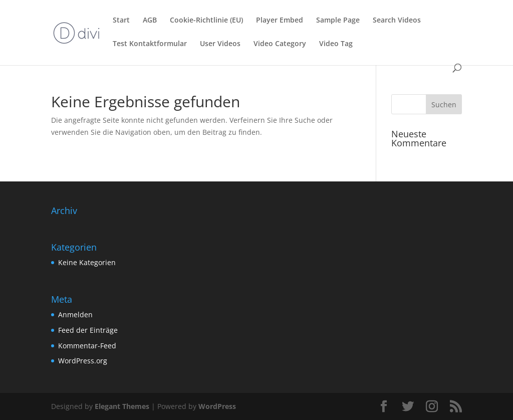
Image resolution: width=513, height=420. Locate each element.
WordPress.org (83, 361)
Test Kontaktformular (150, 44)
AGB (150, 21)
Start (121, 21)
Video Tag (336, 44)
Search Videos (397, 21)
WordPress (217, 406)
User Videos (220, 44)
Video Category (280, 44)
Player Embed (280, 21)
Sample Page (338, 21)
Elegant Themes (122, 406)
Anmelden (75, 314)
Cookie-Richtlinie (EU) (206, 21)
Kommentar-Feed (87, 346)
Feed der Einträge (88, 330)
